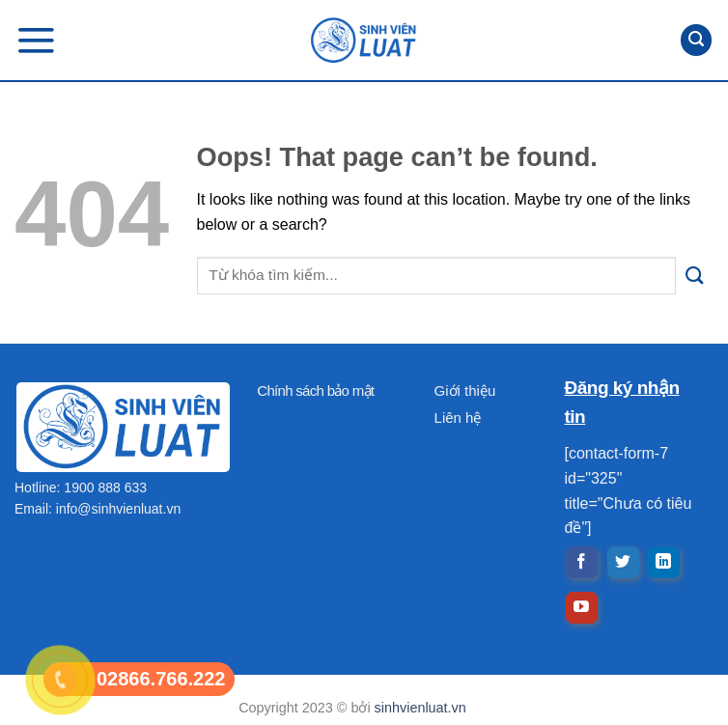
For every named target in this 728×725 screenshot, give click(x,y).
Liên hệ (458, 418)
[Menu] (36, 40)
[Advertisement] (364, 590)
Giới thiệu (465, 390)
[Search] (696, 40)
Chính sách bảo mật (315, 390)
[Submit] (695, 276)
